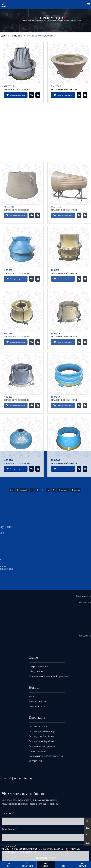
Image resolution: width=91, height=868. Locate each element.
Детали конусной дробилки (40, 44)
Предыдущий (22, 625)
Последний (76, 625)
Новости (35, 823)
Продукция (16, 44)
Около (33, 793)
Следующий (63, 625)
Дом (4, 44)
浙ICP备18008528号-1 (27, 852)
